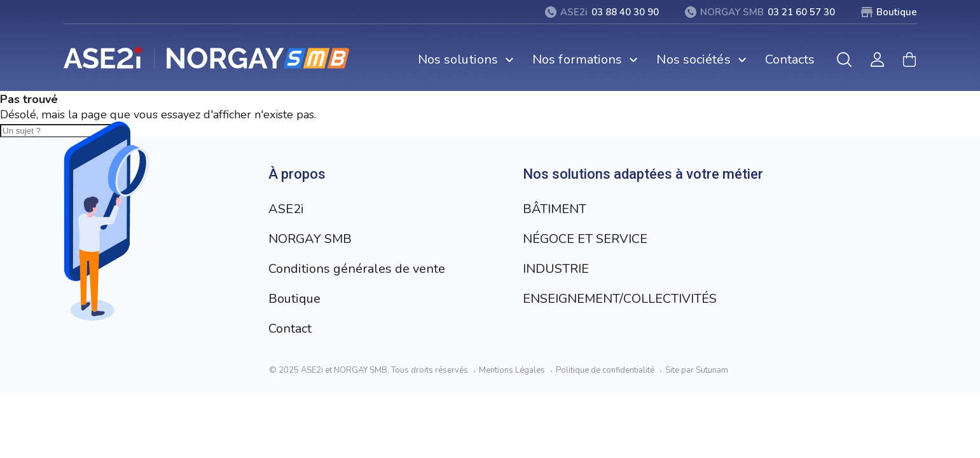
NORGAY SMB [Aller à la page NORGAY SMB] (310, 239)
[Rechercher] (844, 59)
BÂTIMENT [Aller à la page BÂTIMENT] (555, 209)
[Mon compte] (877, 59)
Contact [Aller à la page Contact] (290, 329)
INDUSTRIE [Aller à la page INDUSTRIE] (556, 269)
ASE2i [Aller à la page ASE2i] (286, 209)
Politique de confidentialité (605, 370)
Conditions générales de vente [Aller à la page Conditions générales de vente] (357, 269)
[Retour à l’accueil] (207, 57)
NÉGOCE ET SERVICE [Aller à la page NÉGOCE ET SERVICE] (585, 239)
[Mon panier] (909, 59)
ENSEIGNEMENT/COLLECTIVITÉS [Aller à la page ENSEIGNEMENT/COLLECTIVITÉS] (620, 299)
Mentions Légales (512, 370)
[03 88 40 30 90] (602, 12)
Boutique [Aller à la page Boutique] (294, 299)
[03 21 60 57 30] (760, 12)
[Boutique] (889, 12)
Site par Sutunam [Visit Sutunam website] (697, 370)
